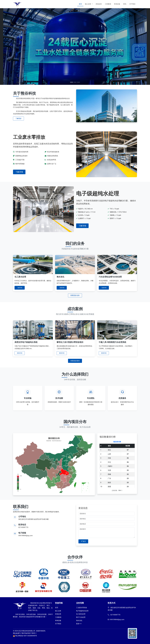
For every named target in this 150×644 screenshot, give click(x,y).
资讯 (125, 4)
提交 (83, 541)
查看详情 (20, 353)
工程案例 (108, 4)
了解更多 (18, 118)
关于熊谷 (132, 4)
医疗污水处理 (81, 617)
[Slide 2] (75, 82)
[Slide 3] (78, 82)
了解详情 (19, 172)
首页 (80, 4)
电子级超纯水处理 (82, 611)
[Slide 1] (72, 82)
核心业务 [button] (88, 4)
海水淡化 (79, 620)
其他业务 (99, 4)
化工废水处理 (81, 614)
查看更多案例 (75, 361)
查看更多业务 (75, 295)
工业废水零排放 (82, 608)
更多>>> (79, 624)
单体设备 (117, 4)
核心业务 (58, 611)
